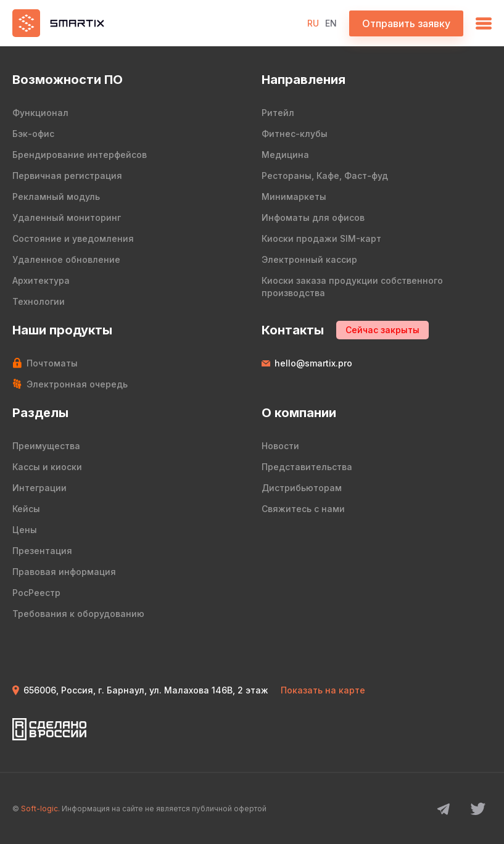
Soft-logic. (40, 809)
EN (331, 23)
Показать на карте (323, 690)
